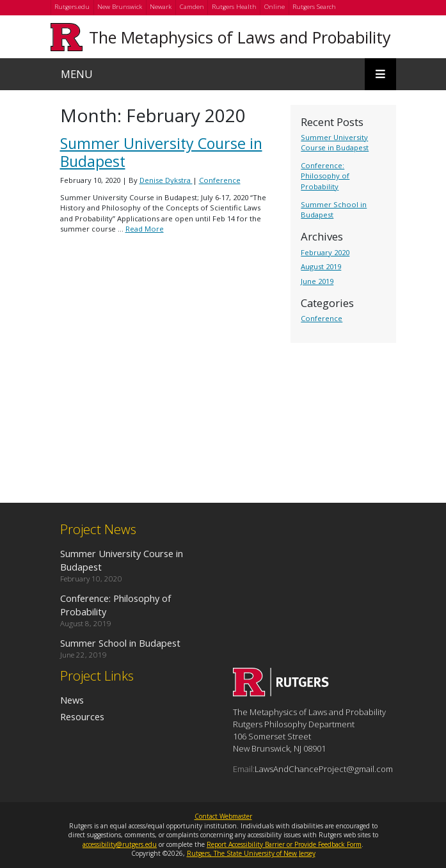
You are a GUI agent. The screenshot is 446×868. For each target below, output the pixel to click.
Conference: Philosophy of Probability (325, 176)
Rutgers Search (314, 7)
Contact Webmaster (223, 816)
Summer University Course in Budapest (335, 142)
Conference (322, 318)
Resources (82, 716)
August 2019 (321, 266)
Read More (145, 229)
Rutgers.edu (72, 7)
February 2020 (325, 252)
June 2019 (317, 281)
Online (275, 7)
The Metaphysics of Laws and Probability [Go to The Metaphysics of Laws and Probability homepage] (240, 37)
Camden (192, 7)
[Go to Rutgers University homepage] (66, 37)
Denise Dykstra (166, 180)
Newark (161, 7)
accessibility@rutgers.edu (120, 844)
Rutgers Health (234, 7)
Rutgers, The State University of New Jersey (251, 853)
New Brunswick (120, 7)
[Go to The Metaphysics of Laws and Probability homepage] (281, 693)
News (72, 700)
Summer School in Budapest (120, 643)
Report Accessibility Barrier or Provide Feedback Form (284, 844)
